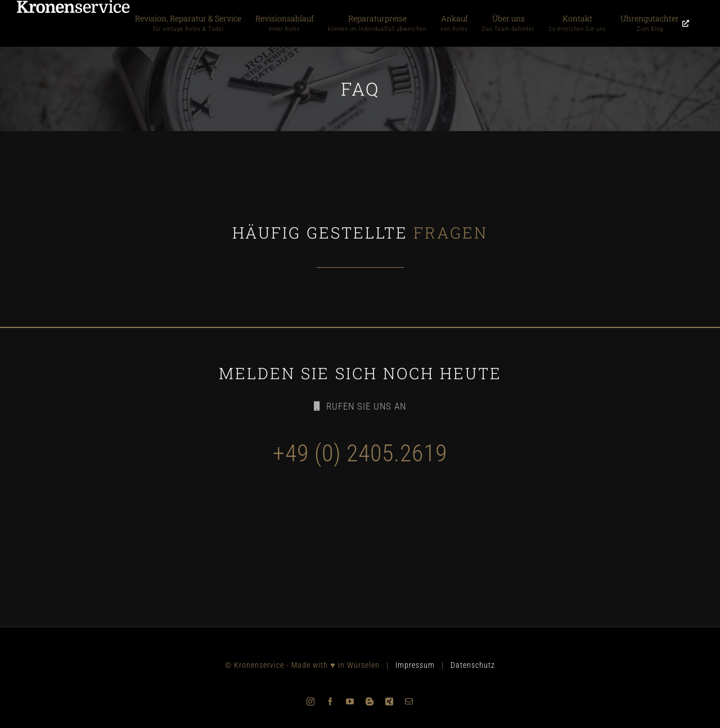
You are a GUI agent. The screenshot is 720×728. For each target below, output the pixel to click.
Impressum (415, 665)
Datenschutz (473, 665)
